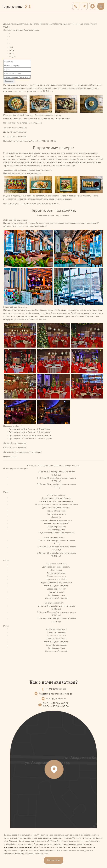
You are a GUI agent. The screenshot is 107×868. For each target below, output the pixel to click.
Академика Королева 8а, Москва (56, 694)
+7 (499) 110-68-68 (56, 689)
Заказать (9, 81)
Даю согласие (53, 860)
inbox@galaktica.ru (56, 699)
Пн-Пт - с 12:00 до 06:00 (56, 703)
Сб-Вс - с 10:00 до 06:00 (56, 706)
